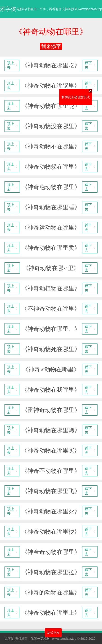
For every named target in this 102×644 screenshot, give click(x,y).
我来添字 (51, 46)
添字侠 (9, 639)
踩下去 (90, 65)
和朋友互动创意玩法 (78, 95)
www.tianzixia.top (64, 639)
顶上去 (12, 65)
